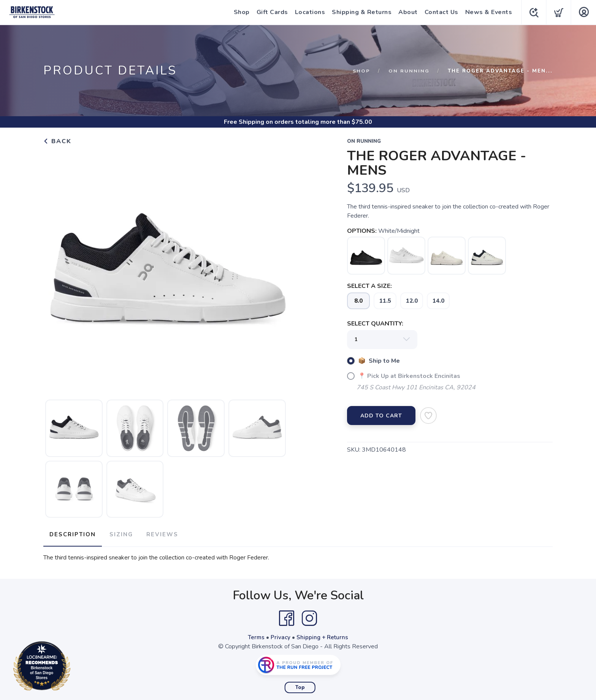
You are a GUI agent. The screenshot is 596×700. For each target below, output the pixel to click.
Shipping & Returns (360, 12)
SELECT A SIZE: (369, 286)
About (407, 12)
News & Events (487, 12)
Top (300, 685)
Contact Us (440, 12)
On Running (409, 71)
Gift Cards (271, 12)
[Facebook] (287, 616)
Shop (240, 12)
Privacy (280, 635)
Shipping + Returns (323, 635)
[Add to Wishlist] (428, 416)
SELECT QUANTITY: (375, 324)
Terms (255, 635)
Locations (309, 12)
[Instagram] (309, 616)
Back (57, 141)
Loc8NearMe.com (75, 667)
